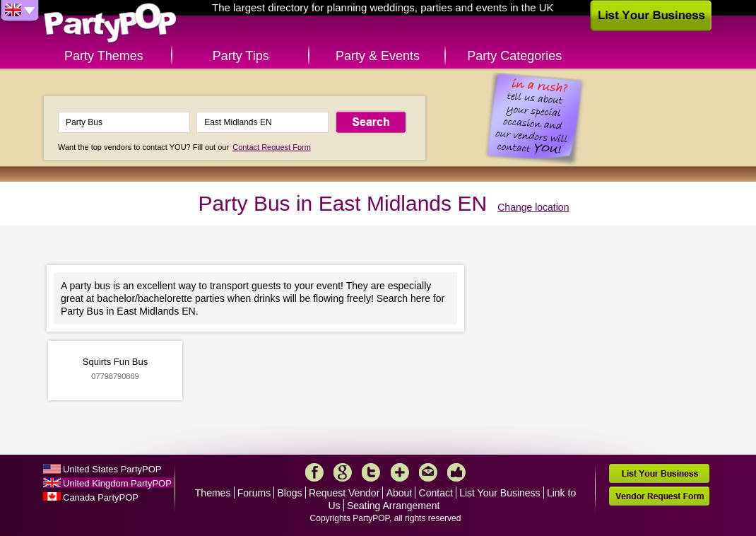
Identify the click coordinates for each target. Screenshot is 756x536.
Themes (213, 493)
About (400, 493)
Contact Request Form (272, 147)
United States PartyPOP (112, 469)
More (400, 472)
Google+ (343, 472)
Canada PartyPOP (101, 497)
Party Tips (241, 56)
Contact (436, 493)
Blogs (290, 493)
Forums (254, 493)
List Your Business (500, 493)
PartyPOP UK (110, 24)
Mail (428, 472)
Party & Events (378, 56)
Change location (533, 207)
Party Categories (514, 56)
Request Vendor (344, 493)
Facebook (314, 472)
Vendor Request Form (659, 496)
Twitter (371, 472)
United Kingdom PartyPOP (117, 483)
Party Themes (104, 56)
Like (456, 472)
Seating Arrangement (394, 506)
